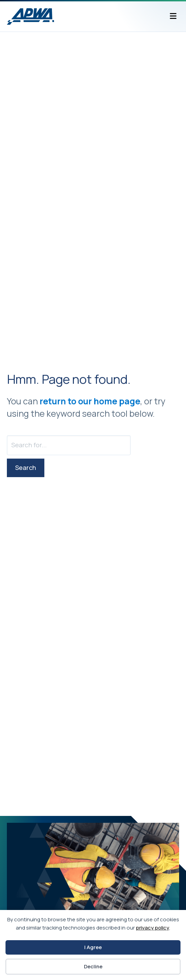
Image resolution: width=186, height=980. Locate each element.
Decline (93, 966)
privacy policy (152, 928)
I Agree (93, 947)
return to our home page (90, 401)
